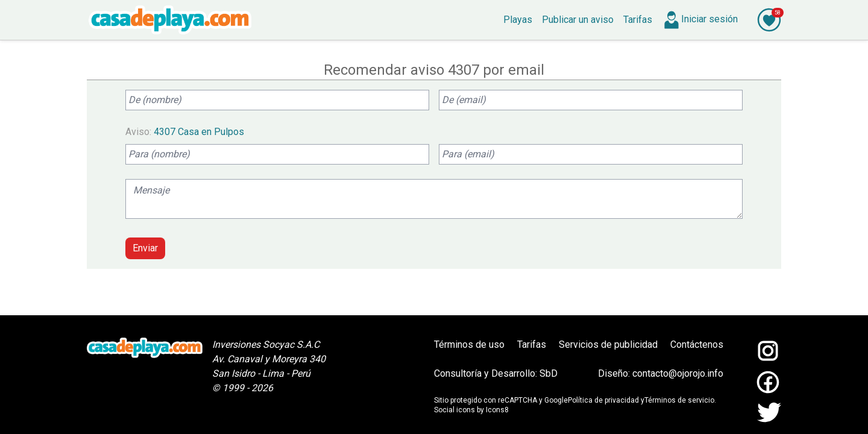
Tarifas (532, 344)
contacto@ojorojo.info (678, 373)
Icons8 (497, 410)
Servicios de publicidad (608, 344)
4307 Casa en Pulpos (199, 132)
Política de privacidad (603, 400)
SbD (549, 373)
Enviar (145, 248)
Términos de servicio (679, 400)
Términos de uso (469, 344)
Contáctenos (697, 344)
